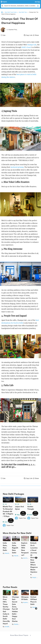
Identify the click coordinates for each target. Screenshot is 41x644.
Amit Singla (26, 558)
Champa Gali (32, 45)
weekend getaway (17, 167)
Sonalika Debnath (10, 627)
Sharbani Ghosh (19, 624)
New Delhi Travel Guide (11, 12)
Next (36, 512)
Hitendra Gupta (9, 553)
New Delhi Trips (23, 12)
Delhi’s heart (26, 47)
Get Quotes (11, 521)
